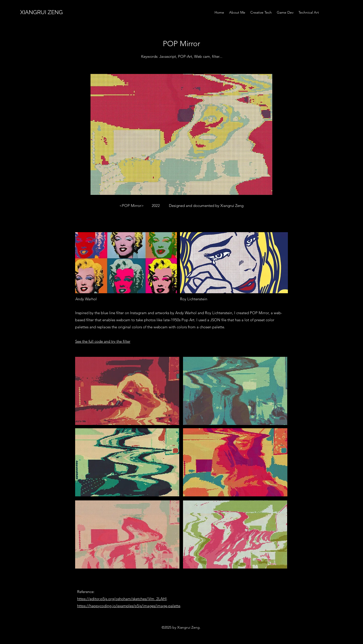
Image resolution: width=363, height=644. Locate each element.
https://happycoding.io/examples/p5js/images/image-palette (129, 606)
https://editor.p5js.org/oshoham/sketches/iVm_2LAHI (122, 599)
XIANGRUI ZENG (41, 12)
